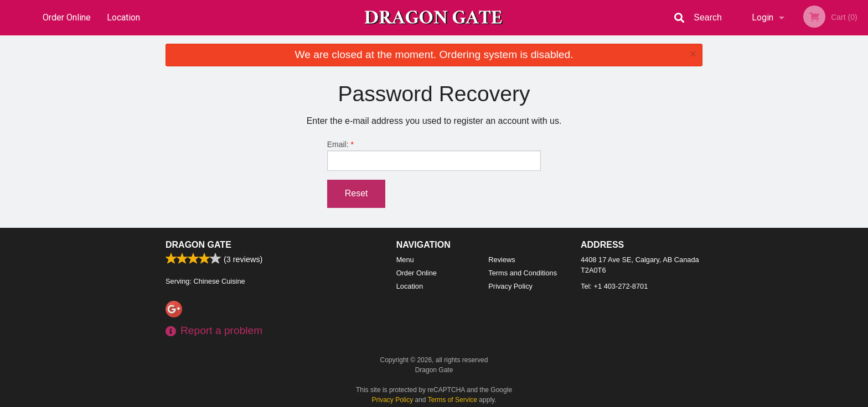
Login (763, 17)
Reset (356, 193)
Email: (434, 155)
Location (123, 17)
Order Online (67, 17)
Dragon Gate (198, 245)
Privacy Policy (510, 286)
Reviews (502, 260)
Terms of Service (453, 400)
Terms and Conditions (523, 273)
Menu (405, 260)
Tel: (614, 286)
